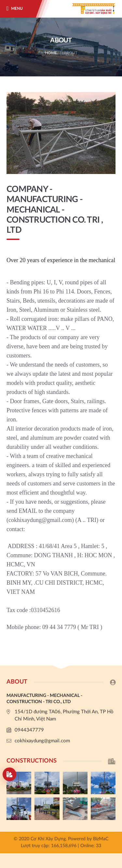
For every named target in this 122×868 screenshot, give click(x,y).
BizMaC (101, 839)
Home (51, 53)
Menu (17, 8)
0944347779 (29, 730)
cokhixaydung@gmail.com (42, 741)
